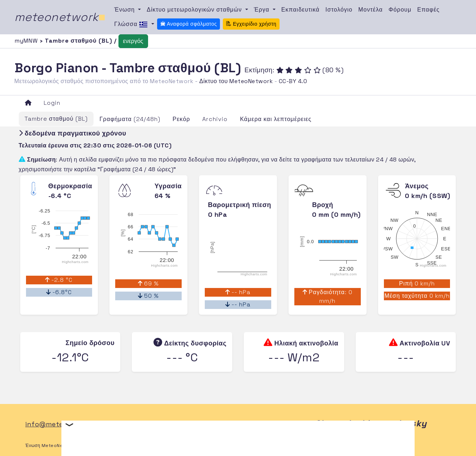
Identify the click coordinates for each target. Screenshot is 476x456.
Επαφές (428, 10)
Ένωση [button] (125, 10)
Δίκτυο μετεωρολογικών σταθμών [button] (195, 10)
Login (52, 103)
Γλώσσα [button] (132, 25)
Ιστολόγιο (339, 10)
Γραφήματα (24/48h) (130, 119)
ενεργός (133, 41)
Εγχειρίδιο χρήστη (251, 24)
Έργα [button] (263, 10)
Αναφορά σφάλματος (189, 24)
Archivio (215, 119)
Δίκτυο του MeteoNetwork (236, 81)
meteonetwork (60, 17)
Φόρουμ (400, 10)
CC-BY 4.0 (293, 81)
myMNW (27, 41)
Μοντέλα (371, 10)
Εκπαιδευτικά (300, 10)
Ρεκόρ (181, 119)
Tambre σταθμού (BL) (56, 119)
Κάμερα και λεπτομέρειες (276, 119)
